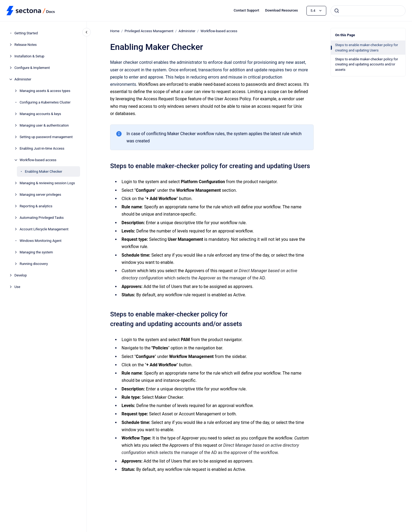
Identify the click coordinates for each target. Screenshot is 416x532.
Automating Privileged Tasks (42, 218)
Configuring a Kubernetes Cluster (45, 102)
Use (17, 287)
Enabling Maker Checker (44, 171)
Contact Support (246, 10)
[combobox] (368, 11)
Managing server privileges (40, 195)
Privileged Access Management (149, 31)
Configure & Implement (32, 68)
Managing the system (36, 252)
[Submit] (337, 11)
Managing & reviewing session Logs (47, 183)
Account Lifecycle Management (44, 229)
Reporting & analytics (36, 206)
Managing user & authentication (44, 125)
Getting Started (26, 33)
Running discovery (34, 264)
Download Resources (282, 10)
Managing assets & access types (45, 91)
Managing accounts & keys (40, 114)
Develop (21, 275)
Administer (23, 79)
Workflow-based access (38, 160)
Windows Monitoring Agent (40, 241)
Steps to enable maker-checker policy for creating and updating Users (367, 48)
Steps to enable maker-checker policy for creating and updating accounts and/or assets (367, 64)
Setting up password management (46, 137)
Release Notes (26, 45)
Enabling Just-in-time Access (42, 148)
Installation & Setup (29, 56)
